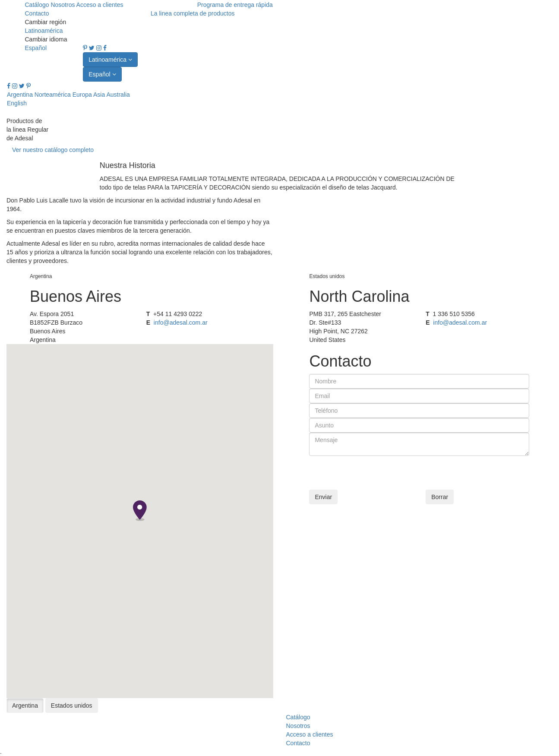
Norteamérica (53, 95)
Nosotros (63, 5)
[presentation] (375, 473)
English (17, 103)
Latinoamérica (44, 31)
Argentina (20, 95)
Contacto (37, 13)
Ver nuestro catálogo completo (53, 150)
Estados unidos (72, 705)
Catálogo (38, 5)
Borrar (440, 497)
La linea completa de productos (193, 13)
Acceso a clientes (100, 5)
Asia (99, 95)
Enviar (323, 497)
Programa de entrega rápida (235, 5)
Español (36, 48)
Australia (118, 95)
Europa (82, 95)
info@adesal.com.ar (181, 323)
